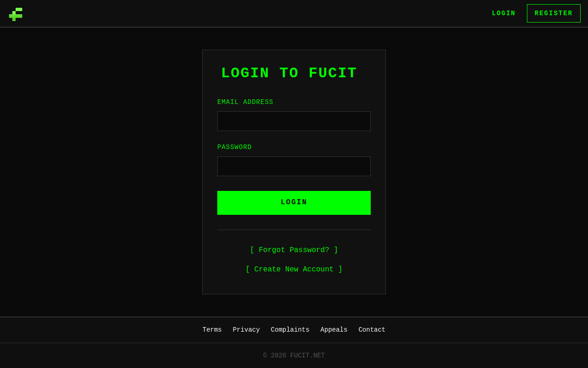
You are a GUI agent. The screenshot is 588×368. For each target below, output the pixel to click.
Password (235, 147)
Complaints (290, 330)
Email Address (245, 102)
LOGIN (294, 202)
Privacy (246, 330)
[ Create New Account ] (294, 270)
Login (504, 13)
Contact (372, 330)
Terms (212, 330)
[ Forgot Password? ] (294, 250)
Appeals (334, 330)
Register (554, 13)
